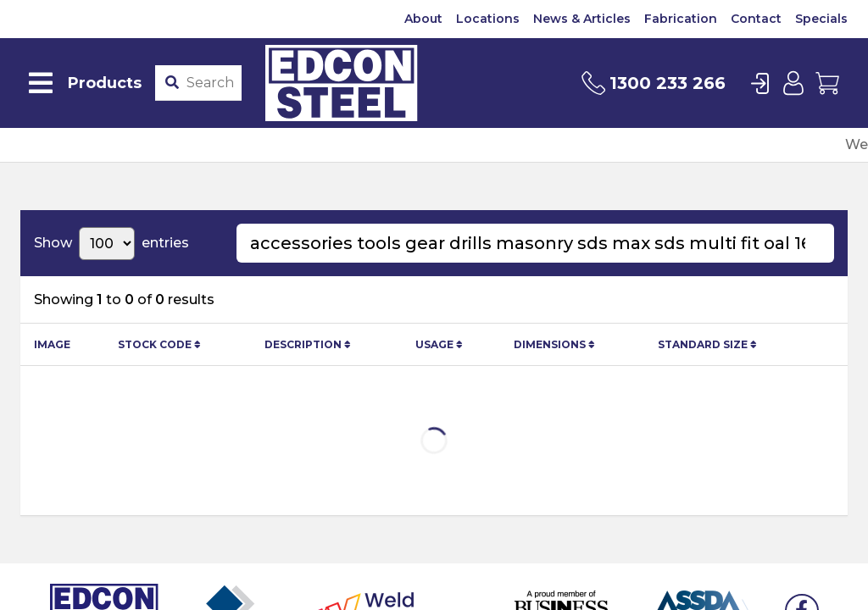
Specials (821, 19)
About (423, 19)
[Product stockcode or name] (210, 83)
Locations (488, 19)
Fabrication (681, 19)
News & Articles (582, 19)
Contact (756, 19)
